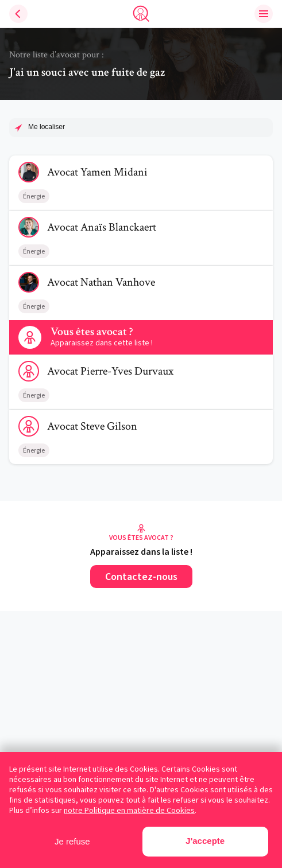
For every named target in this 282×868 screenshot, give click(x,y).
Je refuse (72, 841)
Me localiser (47, 127)
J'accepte (205, 841)
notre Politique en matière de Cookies (129, 810)
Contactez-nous (141, 576)
